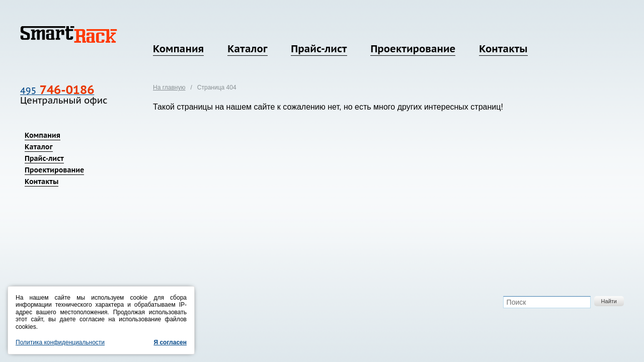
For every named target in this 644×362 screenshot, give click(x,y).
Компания (178, 49)
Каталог (247, 49)
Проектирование (413, 49)
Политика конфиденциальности (60, 342)
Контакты (503, 49)
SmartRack (69, 34)
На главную (169, 87)
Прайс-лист (319, 49)
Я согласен (170, 342)
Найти (609, 301)
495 (57, 91)
